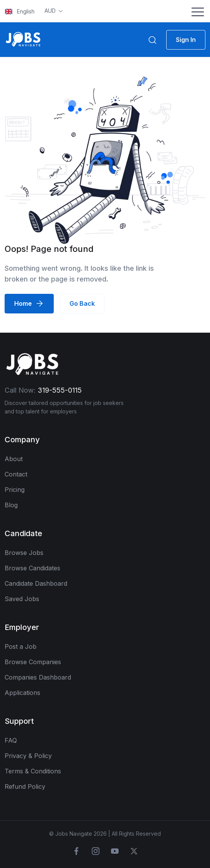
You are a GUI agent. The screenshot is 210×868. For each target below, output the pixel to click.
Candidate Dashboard (36, 583)
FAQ (11, 740)
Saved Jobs (22, 599)
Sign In (186, 40)
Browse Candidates (32, 568)
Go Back (82, 303)
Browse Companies (33, 662)
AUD (51, 11)
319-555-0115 (60, 390)
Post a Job (21, 646)
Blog (11, 505)
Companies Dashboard (38, 677)
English (20, 11)
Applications (22, 693)
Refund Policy (25, 786)
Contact (16, 474)
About (14, 459)
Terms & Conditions (33, 771)
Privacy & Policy (28, 756)
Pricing (15, 490)
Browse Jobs (24, 553)
